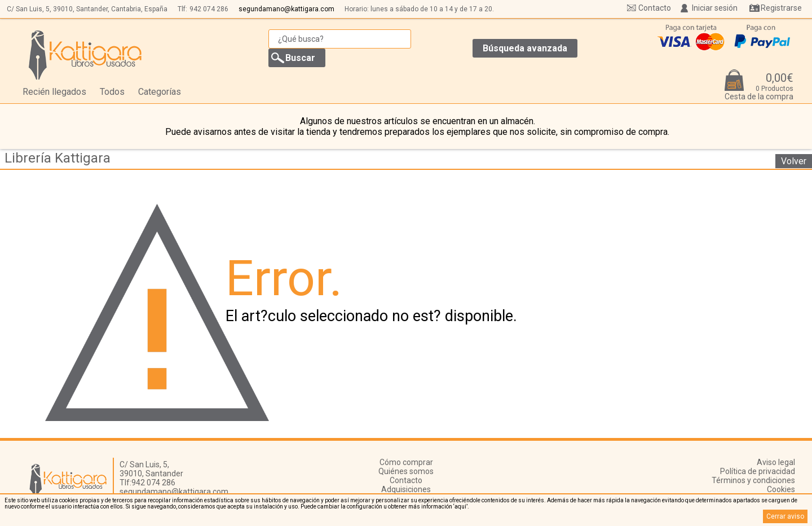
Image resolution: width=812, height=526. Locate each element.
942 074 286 (209, 9)
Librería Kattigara (58, 158)
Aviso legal (776, 462)
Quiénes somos (406, 471)
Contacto (655, 8)
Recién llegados (54, 92)
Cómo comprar (406, 462)
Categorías (160, 92)
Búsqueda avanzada (525, 48)
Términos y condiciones (753, 480)
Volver (794, 161)
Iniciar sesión (715, 8)
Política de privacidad (758, 471)
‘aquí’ (460, 507)
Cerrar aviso (785, 516)
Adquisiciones (406, 489)
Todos (112, 92)
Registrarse (781, 8)
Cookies (781, 489)
